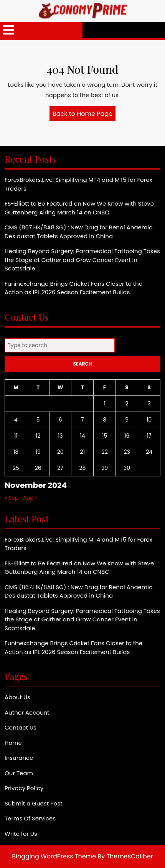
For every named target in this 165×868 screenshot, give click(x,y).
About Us (17, 697)
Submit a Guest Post (34, 803)
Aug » (30, 498)
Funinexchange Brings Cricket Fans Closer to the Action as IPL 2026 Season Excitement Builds (73, 288)
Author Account (27, 712)
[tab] (8, 30)
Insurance (19, 758)
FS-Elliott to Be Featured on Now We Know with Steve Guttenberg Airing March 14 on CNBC (79, 208)
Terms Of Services (30, 818)
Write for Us (21, 834)
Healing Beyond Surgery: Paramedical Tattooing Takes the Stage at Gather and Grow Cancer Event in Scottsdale (82, 260)
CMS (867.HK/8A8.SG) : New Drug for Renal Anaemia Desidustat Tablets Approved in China (79, 232)
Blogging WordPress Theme (54, 856)
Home (13, 743)
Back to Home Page (84, 115)
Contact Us (21, 727)
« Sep (12, 498)
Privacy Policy (24, 788)
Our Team (19, 773)
